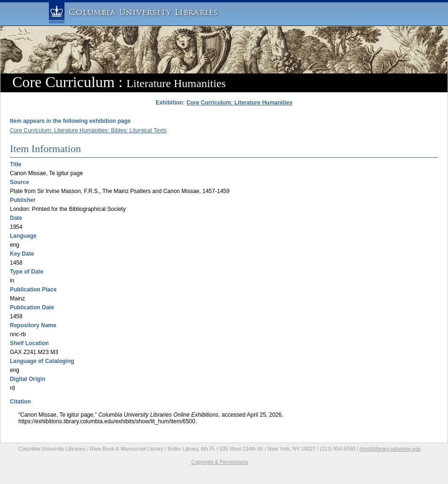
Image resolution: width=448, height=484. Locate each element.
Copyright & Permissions (219, 462)
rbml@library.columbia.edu (390, 449)
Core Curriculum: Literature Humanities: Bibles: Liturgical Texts (88, 130)
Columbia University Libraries (144, 12)
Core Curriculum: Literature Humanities (239, 103)
